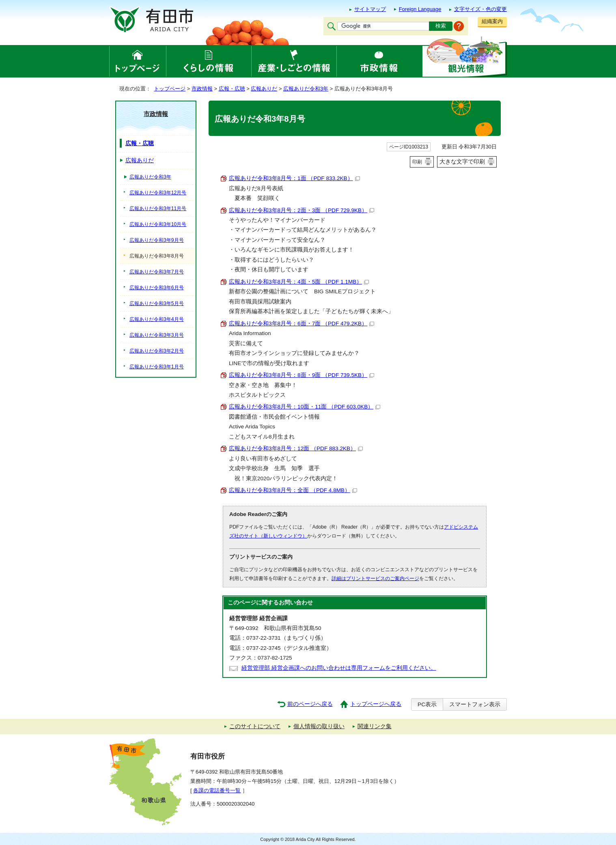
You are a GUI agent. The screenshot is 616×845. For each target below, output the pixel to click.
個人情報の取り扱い (319, 726)
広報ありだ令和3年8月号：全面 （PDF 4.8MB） (293, 490)
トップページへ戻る (376, 704)
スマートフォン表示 (475, 704)
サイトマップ (370, 9)
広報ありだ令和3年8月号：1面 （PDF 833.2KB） (294, 178)
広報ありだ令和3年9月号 (157, 240)
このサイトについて (255, 726)
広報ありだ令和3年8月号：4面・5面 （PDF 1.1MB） (299, 282)
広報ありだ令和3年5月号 (157, 303)
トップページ (170, 89)
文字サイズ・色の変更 (480, 9)
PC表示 (427, 704)
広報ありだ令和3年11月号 (158, 209)
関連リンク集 (375, 726)
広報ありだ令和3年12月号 (158, 193)
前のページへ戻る (310, 704)
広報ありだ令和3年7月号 (157, 272)
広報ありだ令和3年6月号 (157, 288)
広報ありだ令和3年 (306, 89)
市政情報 (202, 89)
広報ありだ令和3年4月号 (157, 319)
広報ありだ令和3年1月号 (157, 367)
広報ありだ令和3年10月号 (158, 224)
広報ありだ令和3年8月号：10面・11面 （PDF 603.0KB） (305, 407)
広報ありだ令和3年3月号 (157, 335)
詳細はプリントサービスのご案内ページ (375, 578)
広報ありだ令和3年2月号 (157, 351)
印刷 (417, 162)
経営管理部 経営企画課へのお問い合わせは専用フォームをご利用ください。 (339, 668)
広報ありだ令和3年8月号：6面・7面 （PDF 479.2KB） (302, 324)
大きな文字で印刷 (462, 161)
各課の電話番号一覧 (217, 790)
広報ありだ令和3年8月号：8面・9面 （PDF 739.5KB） (302, 375)
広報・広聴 (232, 89)
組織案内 (492, 21)
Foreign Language (420, 9)
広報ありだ (264, 89)
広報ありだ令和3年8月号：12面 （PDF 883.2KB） (296, 448)
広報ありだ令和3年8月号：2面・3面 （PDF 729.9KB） (302, 210)
